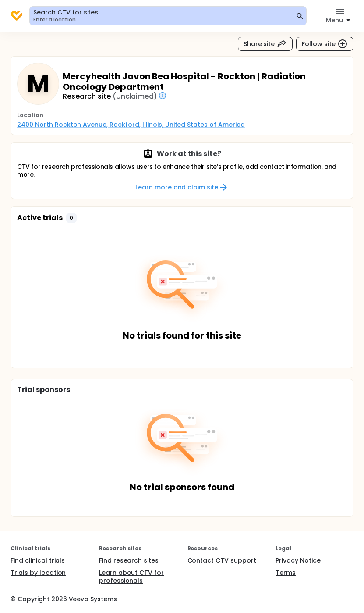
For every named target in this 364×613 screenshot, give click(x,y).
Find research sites (129, 560)
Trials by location (38, 573)
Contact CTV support (222, 560)
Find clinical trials (38, 560)
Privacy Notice (298, 560)
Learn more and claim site (182, 187)
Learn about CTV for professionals (131, 577)
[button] (71, 218)
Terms (286, 573)
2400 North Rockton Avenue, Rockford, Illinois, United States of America (131, 125)
